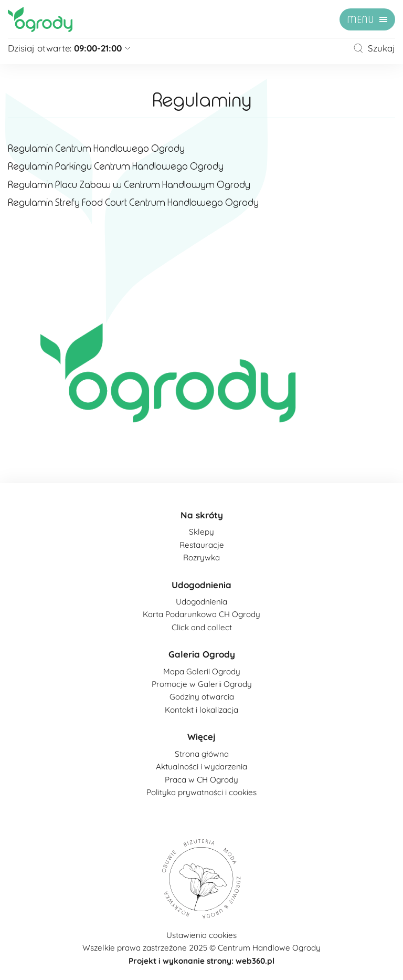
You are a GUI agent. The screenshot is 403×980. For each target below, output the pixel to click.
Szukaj (374, 48)
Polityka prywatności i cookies (201, 792)
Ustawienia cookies (201, 935)
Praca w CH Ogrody (201, 780)
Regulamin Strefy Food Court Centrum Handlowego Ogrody (133, 203)
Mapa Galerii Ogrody (202, 671)
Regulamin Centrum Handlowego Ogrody (96, 149)
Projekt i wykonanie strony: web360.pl (201, 961)
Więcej (201, 737)
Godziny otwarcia (202, 697)
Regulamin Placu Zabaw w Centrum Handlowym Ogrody (129, 185)
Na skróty (202, 515)
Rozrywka (201, 557)
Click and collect (202, 627)
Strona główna (202, 754)
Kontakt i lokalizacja (201, 710)
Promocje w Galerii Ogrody (202, 684)
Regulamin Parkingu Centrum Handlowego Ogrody (116, 166)
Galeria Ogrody (202, 654)
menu (361, 20)
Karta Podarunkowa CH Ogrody (201, 614)
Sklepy (201, 532)
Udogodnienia (201, 585)
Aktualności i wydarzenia (201, 767)
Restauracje (202, 545)
